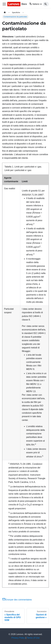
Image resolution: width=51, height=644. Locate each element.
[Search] (46, 4)
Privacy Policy (18, 638)
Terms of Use (33, 638)
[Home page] (5, 12)
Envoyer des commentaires (17, 600)
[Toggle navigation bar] (4, 4)
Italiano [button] (34, 4)
